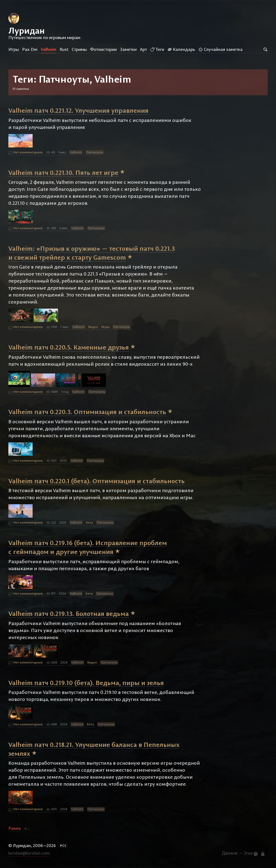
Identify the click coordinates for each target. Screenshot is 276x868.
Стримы (79, 49)
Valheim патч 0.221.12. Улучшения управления (78, 110)
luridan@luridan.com (29, 853)
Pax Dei (30, 49)
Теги (157, 49)
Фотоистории (103, 49)
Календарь (181, 49)
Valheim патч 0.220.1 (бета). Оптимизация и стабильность (96, 481)
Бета (89, 522)
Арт (143, 49)
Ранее (15, 828)
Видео (93, 327)
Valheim (49, 49)
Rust (64, 49)
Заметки (128, 49)
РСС (63, 846)
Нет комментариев (26, 153)
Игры (14, 49)
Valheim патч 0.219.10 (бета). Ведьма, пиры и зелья (86, 682)
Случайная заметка (220, 49)
